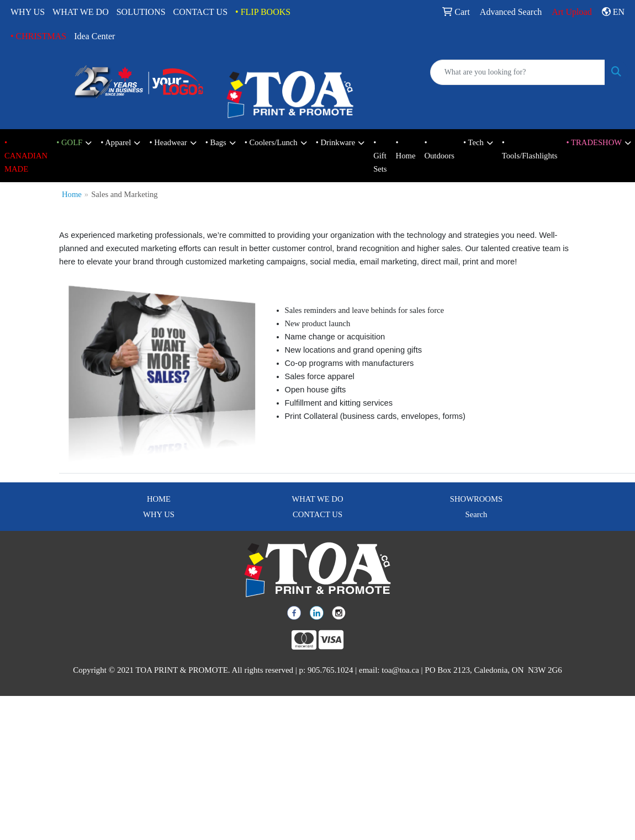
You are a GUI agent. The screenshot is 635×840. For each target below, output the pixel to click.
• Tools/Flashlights (530, 149)
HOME (159, 499)
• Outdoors (439, 149)
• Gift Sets (380, 156)
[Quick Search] (518, 72)
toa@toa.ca (400, 670)
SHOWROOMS (476, 499)
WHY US (28, 12)
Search (477, 514)
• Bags (216, 142)
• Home (406, 149)
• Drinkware (335, 142)
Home (72, 194)
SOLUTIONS (141, 12)
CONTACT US (200, 12)
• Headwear (168, 142)
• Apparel (116, 142)
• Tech (473, 142)
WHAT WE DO (81, 12)
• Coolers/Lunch (271, 142)
